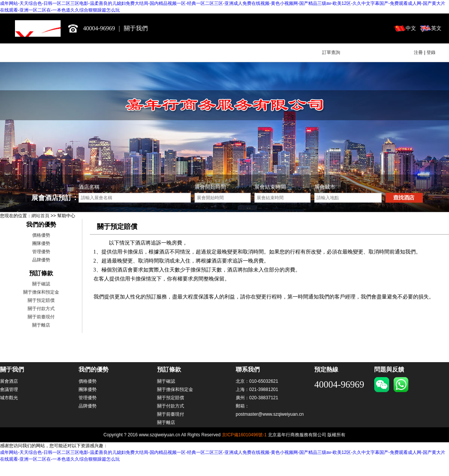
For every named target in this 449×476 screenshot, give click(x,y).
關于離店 (41, 325)
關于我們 (136, 28)
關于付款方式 (41, 309)
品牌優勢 (41, 260)
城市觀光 (9, 398)
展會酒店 (9, 381)
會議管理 (9, 389)
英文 (436, 28)
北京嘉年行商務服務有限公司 (38, 28)
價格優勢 (41, 235)
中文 (411, 28)
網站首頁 (40, 216)
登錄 (431, 52)
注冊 (418, 52)
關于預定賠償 (41, 300)
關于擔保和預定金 (41, 292)
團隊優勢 (41, 243)
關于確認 (41, 284)
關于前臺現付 (41, 317)
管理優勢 (41, 252)
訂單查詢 (331, 52)
